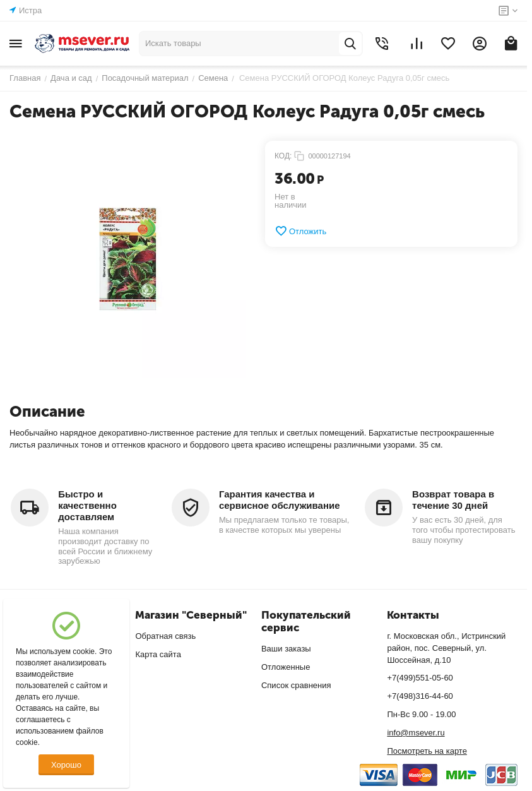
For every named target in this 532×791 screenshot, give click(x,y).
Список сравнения (296, 685)
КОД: (283, 156)
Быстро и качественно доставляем (87, 505)
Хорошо (66, 765)
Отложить (300, 231)
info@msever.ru (416, 733)
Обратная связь (165, 636)
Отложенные (286, 667)
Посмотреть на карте (427, 751)
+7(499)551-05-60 (420, 678)
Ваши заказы (286, 649)
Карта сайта (158, 654)
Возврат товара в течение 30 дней (453, 500)
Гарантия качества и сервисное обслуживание (280, 500)
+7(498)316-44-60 (420, 696)
